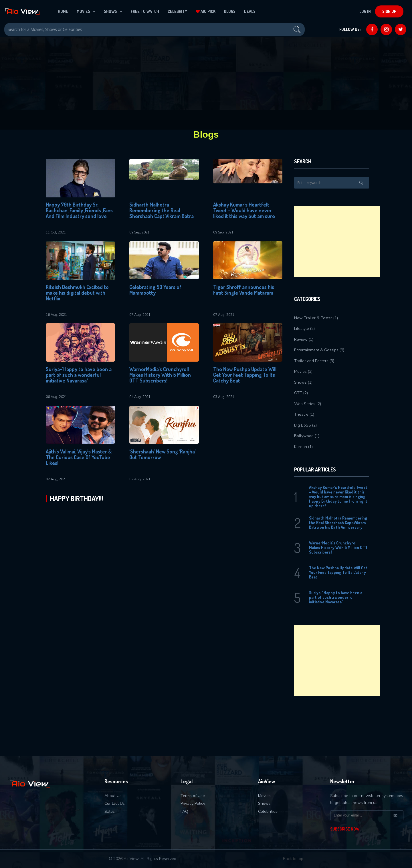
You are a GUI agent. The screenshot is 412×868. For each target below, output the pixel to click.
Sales (110, 811)
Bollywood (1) (307, 436)
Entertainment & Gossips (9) (319, 350)
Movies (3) (303, 371)
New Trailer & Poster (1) (316, 318)
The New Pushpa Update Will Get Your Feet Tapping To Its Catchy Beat (245, 375)
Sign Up (389, 11)
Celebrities (268, 811)
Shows (113, 11)
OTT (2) (301, 393)
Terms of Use (193, 796)
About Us (113, 796)
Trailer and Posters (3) (314, 361)
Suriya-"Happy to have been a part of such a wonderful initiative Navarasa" (79, 375)
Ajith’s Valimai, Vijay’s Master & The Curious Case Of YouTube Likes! (79, 457)
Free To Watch (145, 11)
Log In (365, 11)
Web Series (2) (308, 404)
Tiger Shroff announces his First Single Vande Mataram (244, 290)
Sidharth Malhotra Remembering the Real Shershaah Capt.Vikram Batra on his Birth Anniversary (162, 211)
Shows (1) (303, 382)
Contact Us (115, 803)
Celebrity (177, 11)
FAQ (184, 811)
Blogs (230, 11)
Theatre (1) (304, 414)
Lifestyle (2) (304, 329)
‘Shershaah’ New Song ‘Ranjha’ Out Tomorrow (163, 454)
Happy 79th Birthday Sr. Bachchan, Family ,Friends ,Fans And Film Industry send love (79, 210)
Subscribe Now (345, 829)
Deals (250, 11)
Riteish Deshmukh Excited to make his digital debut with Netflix (77, 293)
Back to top (293, 859)
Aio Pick (206, 11)
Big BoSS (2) (305, 425)
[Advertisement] (337, 241)
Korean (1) (303, 447)
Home (63, 11)
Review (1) (304, 339)
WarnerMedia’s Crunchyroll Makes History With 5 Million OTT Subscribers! (160, 375)
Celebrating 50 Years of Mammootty (155, 290)
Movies (86, 11)
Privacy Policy (193, 803)
